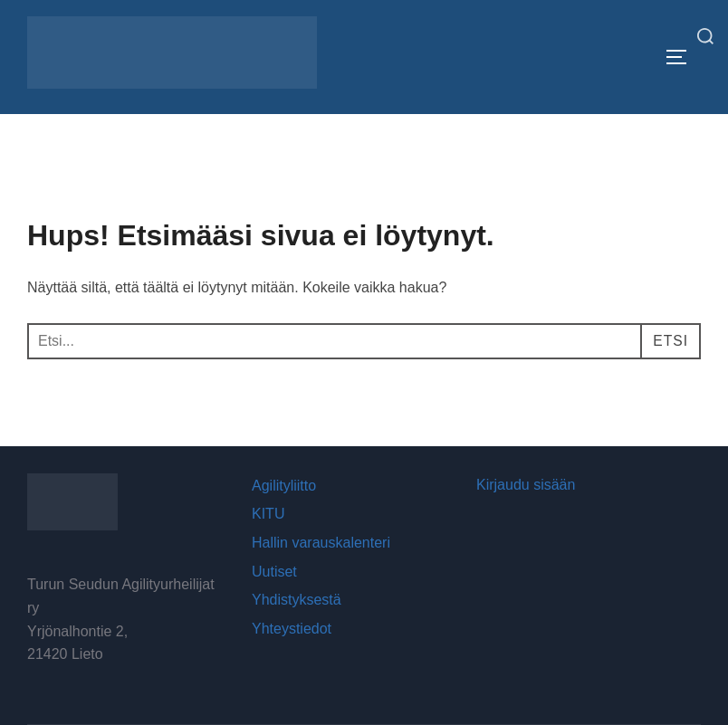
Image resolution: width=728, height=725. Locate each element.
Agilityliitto (284, 486)
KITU (268, 514)
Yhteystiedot (292, 629)
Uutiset (274, 572)
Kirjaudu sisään (526, 485)
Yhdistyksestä (297, 600)
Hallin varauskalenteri (321, 543)
